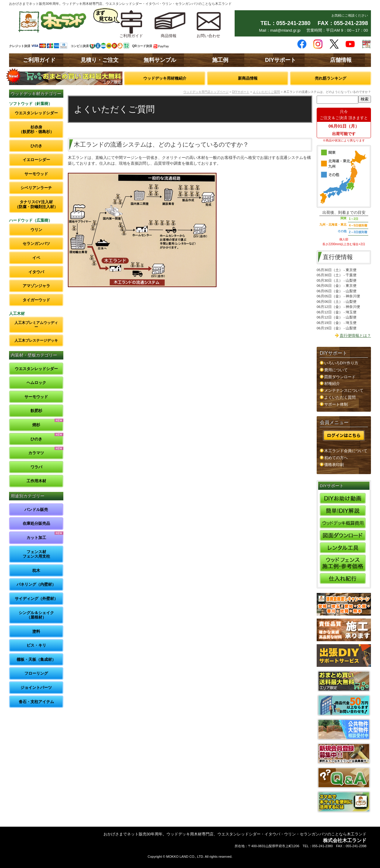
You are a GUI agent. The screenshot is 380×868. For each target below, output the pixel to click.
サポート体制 (336, 404)
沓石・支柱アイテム (36, 702)
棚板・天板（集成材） (36, 659)
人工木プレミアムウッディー (36, 325)
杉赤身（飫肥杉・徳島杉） (36, 130)
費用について (336, 370)
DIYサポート (280, 60)
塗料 (36, 631)
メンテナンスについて (344, 390)
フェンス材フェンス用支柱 (36, 554)
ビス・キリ (36, 645)
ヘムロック (36, 383)
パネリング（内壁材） (36, 584)
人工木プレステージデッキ (36, 340)
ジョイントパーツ (36, 687)
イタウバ (36, 272)
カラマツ (36, 453)
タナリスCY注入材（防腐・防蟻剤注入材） (36, 204)
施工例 (220, 60)
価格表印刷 (334, 465)
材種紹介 (332, 383)
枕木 (36, 570)
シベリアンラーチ (36, 188)
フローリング (36, 673)
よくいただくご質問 (266, 92)
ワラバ (36, 467)
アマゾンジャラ (36, 286)
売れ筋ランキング (331, 78)
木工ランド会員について (346, 451)
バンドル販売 (36, 510)
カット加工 (36, 538)
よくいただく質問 (340, 397)
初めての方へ (336, 458)
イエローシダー (36, 160)
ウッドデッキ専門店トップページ (206, 92)
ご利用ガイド (39, 60)
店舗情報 (341, 60)
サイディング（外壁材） (36, 599)
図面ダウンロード (340, 377)
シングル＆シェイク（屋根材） (36, 615)
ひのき (36, 146)
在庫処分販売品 (36, 523)
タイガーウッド (36, 300)
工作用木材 (36, 481)
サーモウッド (36, 174)
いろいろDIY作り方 (341, 363)
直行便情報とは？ (355, 336)
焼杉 (36, 425)
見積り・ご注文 (100, 60)
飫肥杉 (36, 411)
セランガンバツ (36, 244)
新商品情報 (248, 78)
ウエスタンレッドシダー (36, 113)
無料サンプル (160, 60)
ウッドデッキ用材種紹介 (165, 78)
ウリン (36, 230)
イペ (36, 258)
